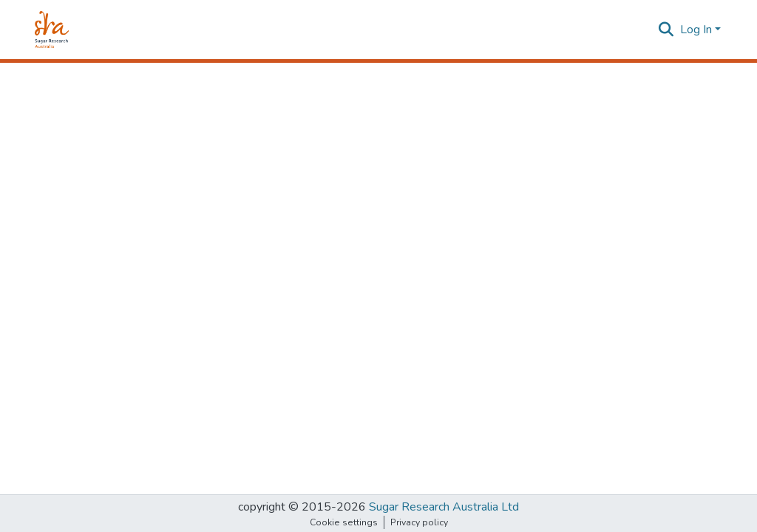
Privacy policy (419, 522)
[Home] (52, 30)
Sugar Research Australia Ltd (444, 507)
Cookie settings (344, 522)
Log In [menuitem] (696, 30)
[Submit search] (666, 30)
